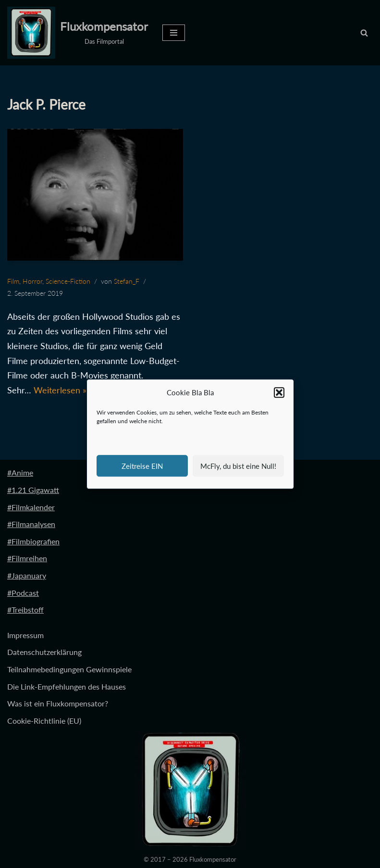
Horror (32, 281)
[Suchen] (364, 33)
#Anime (20, 472)
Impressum (25, 635)
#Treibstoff (25, 610)
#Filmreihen (27, 558)
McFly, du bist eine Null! (238, 466)
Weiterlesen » (60, 390)
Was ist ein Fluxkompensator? (58, 703)
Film (13, 281)
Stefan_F (127, 281)
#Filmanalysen (31, 524)
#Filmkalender (31, 507)
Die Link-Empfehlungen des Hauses (67, 686)
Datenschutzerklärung (44, 652)
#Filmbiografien (33, 541)
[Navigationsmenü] (174, 33)
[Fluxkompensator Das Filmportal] (78, 33)
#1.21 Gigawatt (33, 490)
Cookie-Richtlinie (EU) (44, 721)
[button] (279, 393)
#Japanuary (27, 575)
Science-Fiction (68, 281)
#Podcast (23, 593)
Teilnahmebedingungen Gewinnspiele (69, 669)
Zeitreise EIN (142, 466)
